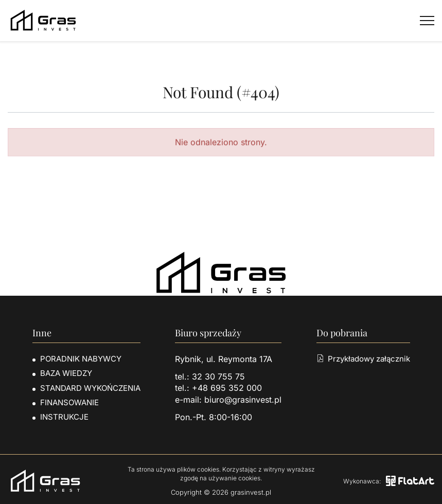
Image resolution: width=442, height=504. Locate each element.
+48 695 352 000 (227, 388)
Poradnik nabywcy (81, 359)
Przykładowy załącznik (363, 359)
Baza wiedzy (66, 373)
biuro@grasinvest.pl (243, 400)
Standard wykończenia (90, 388)
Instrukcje (64, 417)
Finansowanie (69, 402)
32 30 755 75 (218, 376)
